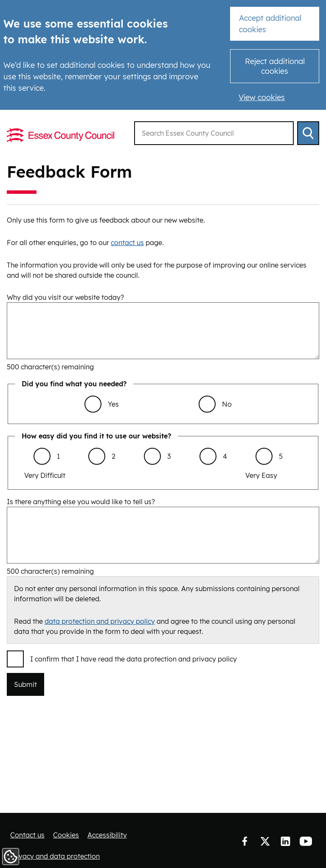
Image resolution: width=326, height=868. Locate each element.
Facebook (244, 842)
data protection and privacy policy (100, 621)
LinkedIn (285, 842)
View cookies (262, 97)
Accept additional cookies (270, 24)
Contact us (27, 835)
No (227, 404)
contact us (127, 243)
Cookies (66, 835)
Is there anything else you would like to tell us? (81, 502)
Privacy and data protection (55, 856)
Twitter (265, 842)
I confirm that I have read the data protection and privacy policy (133, 659)
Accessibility (107, 835)
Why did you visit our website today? (65, 297)
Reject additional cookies (275, 66)
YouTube (306, 842)
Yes (113, 404)
